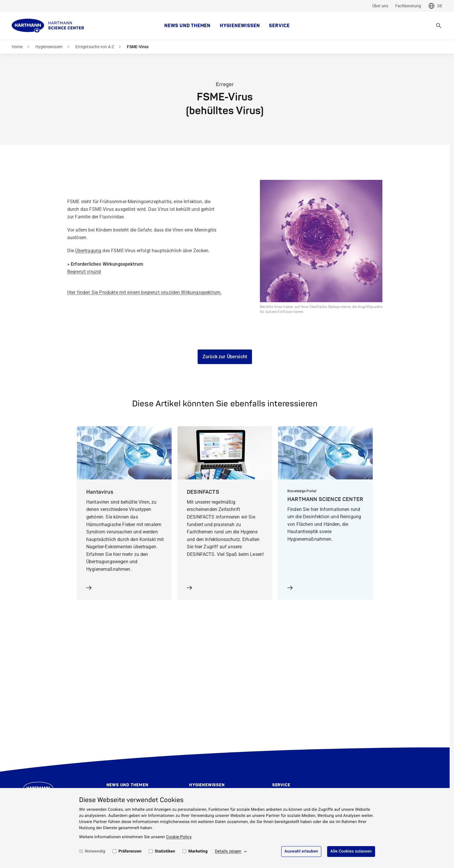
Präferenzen (130, 851)
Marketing (198, 851)
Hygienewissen (240, 26)
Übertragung (88, 251)
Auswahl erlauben (301, 851)
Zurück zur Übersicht (225, 357)
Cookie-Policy (179, 837)
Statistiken (165, 851)
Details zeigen (228, 851)
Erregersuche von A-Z (95, 47)
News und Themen (187, 26)
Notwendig (95, 851)
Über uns (380, 6)
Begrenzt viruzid (84, 272)
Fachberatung (408, 6)
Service (279, 26)
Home (17, 47)
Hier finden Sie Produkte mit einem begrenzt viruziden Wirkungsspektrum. (144, 292)
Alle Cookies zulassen (351, 851)
